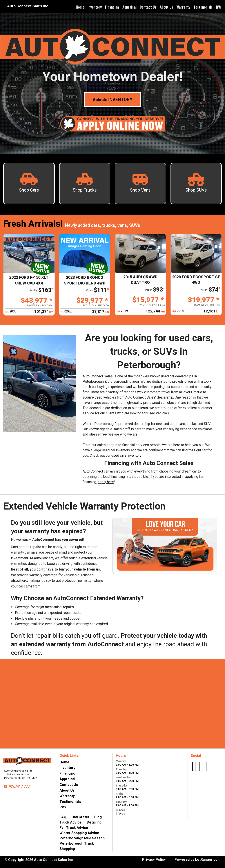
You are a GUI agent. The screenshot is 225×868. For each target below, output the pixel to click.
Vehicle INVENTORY (112, 100)
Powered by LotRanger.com (198, 860)
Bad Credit (80, 817)
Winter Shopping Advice (79, 833)
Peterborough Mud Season (82, 838)
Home (80, 7)
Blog (98, 817)
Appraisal (129, 7)
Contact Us (148, 7)
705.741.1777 (18, 786)
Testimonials (203, 7)
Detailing (94, 822)
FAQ (63, 817)
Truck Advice (71, 822)
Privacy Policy (154, 860)
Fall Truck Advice (74, 828)
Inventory (95, 7)
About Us (166, 7)
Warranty (183, 7)
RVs (219, 7)
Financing (112, 7)
